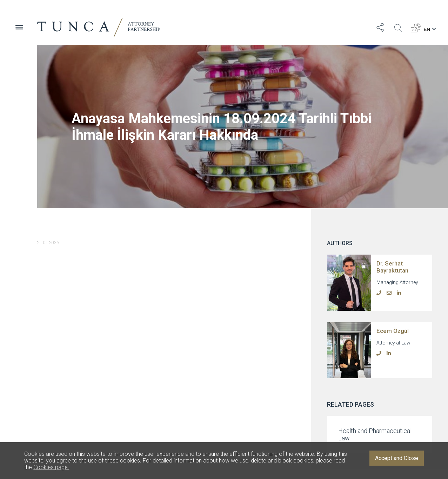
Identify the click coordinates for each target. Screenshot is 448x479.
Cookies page (51, 467)
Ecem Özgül (393, 331)
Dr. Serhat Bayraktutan (392, 267)
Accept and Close (397, 458)
